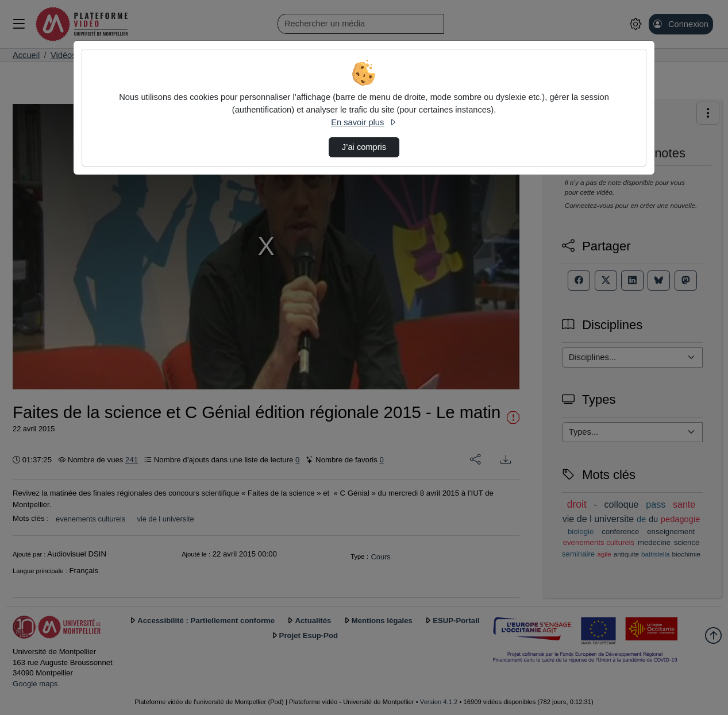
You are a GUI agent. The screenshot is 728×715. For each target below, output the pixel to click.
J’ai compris (364, 147)
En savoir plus (364, 122)
